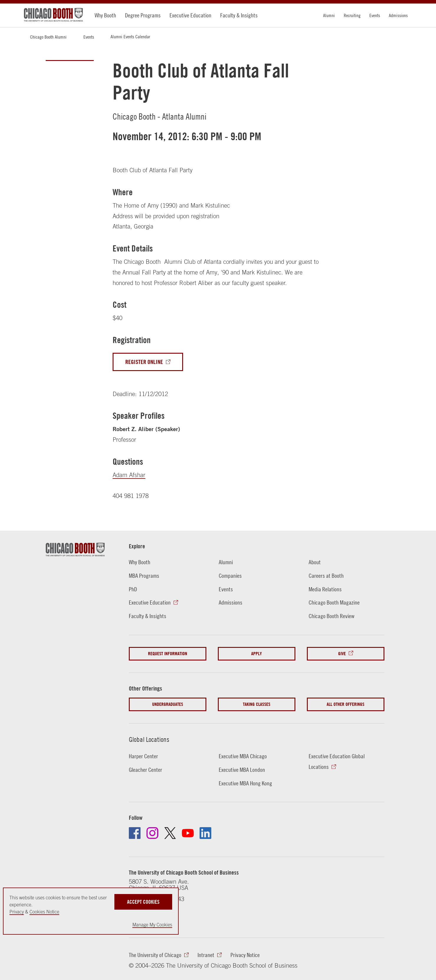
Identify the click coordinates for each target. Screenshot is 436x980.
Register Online (144, 362)
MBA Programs (144, 576)
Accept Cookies (143, 902)
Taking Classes (257, 704)
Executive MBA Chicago (243, 756)
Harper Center (143, 756)
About (315, 562)
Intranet (206, 955)
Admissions (398, 15)
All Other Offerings (345, 704)
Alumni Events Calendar (130, 37)
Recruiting (352, 15)
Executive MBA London (242, 770)
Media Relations (325, 589)
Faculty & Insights (239, 15)
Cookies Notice (44, 912)
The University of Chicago (155, 955)
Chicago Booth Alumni (48, 37)
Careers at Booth (326, 576)
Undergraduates (168, 704)
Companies (230, 576)
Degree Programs (143, 15)
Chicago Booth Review (331, 616)
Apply (256, 654)
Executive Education (190, 15)
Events (375, 15)
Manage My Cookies (152, 925)
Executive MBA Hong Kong (245, 783)
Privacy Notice (245, 955)
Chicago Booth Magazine (334, 602)
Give (342, 654)
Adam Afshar (129, 475)
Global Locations (149, 739)
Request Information (168, 654)
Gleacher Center (145, 770)
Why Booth (105, 15)
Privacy (17, 912)
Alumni (329, 15)
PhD (133, 589)
